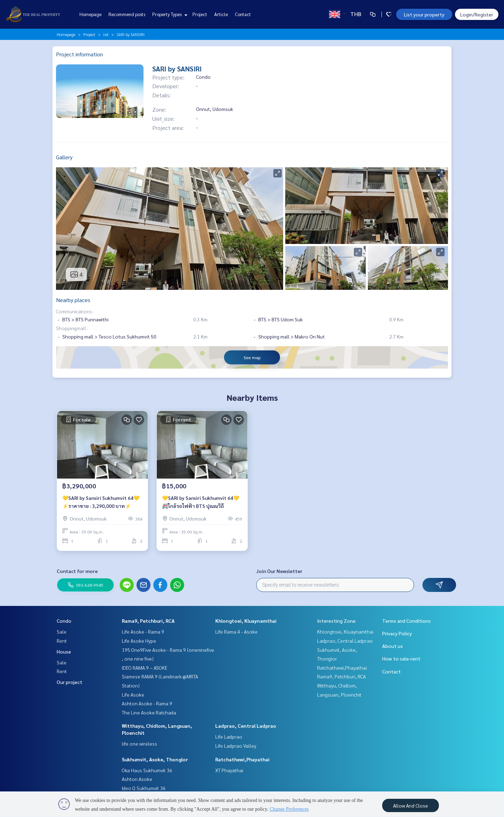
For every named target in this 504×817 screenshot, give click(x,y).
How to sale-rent (401, 658)
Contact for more (77, 571)
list (106, 34)
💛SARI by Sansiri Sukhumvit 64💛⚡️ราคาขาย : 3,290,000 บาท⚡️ (101, 502)
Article (221, 14)
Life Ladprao (229, 736)
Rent (62, 641)
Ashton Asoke (137, 779)
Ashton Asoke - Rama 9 (147, 703)
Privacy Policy (397, 633)
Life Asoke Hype (139, 641)
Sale (62, 631)
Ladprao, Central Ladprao (246, 726)
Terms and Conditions (407, 621)
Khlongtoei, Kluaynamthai (246, 621)
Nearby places (73, 300)
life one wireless (139, 743)
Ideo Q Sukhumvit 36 (144, 788)
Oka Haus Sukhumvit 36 (147, 770)
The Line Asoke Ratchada (149, 712)
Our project (69, 682)
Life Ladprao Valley (236, 746)
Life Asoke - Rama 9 (143, 631)
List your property (424, 14)
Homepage (90, 14)
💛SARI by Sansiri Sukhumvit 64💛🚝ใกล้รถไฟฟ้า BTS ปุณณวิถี (201, 502)
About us (393, 646)
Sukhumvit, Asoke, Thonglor (155, 759)
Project (200, 14)
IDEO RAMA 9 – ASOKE (145, 668)
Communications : (75, 311)
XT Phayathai (229, 770)
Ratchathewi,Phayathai (242, 759)
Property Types (169, 14)
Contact (243, 14)
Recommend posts (127, 14)
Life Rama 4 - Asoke (236, 631)
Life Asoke (133, 694)
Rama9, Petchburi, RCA (148, 621)
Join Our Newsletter (279, 571)
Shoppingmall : (72, 328)
